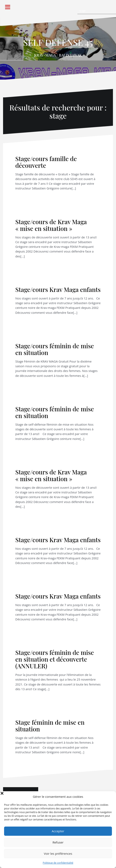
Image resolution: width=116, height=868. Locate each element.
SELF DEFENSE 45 (58, 42)
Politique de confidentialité (58, 863)
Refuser (58, 842)
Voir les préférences (58, 854)
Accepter (58, 831)
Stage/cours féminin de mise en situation (55, 349)
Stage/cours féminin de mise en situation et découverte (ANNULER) (55, 659)
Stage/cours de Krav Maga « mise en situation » (51, 225)
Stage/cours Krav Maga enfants (58, 289)
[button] (110, 797)
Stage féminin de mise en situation (50, 726)
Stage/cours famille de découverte (46, 162)
